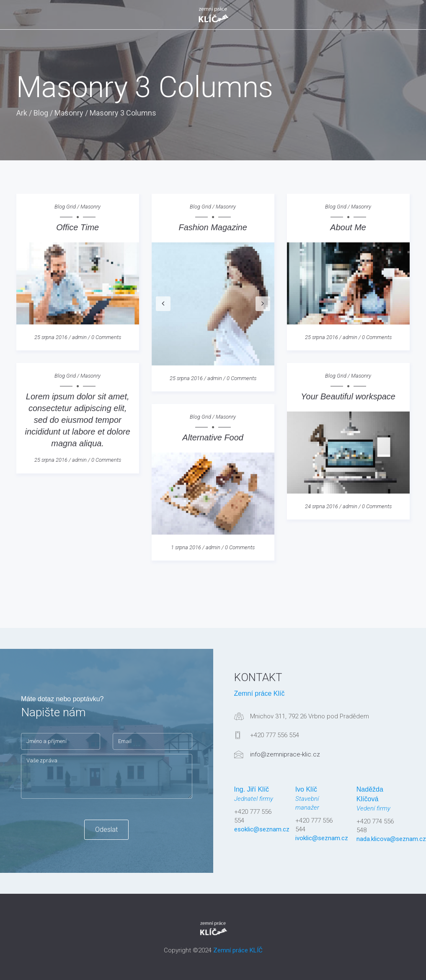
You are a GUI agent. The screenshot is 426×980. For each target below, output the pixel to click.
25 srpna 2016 (51, 337)
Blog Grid (65, 207)
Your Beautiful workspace (348, 396)
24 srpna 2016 (321, 506)
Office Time (77, 227)
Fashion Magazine (213, 227)
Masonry (69, 113)
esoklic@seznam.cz (262, 829)
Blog (41, 113)
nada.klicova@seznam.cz (391, 839)
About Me (348, 227)
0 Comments (106, 337)
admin (79, 337)
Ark (22, 113)
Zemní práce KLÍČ (238, 950)
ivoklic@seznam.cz (322, 838)
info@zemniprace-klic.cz (285, 754)
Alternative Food (213, 437)
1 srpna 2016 (186, 547)
